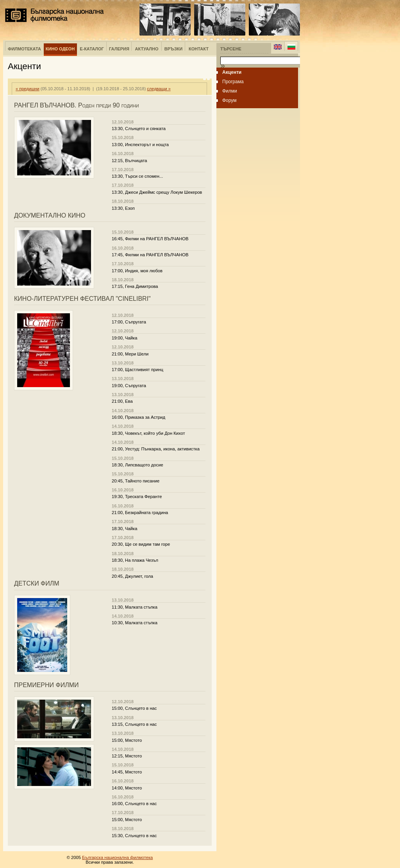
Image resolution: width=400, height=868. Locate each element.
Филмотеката (24, 49)
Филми (230, 91)
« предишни (28, 89)
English (278, 47)
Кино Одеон (60, 49)
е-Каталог (92, 49)
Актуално (147, 49)
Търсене (231, 49)
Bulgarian (291, 47)
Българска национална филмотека (54, 15)
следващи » (159, 89)
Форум (229, 100)
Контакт (199, 49)
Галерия (119, 49)
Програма (233, 82)
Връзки (173, 49)
